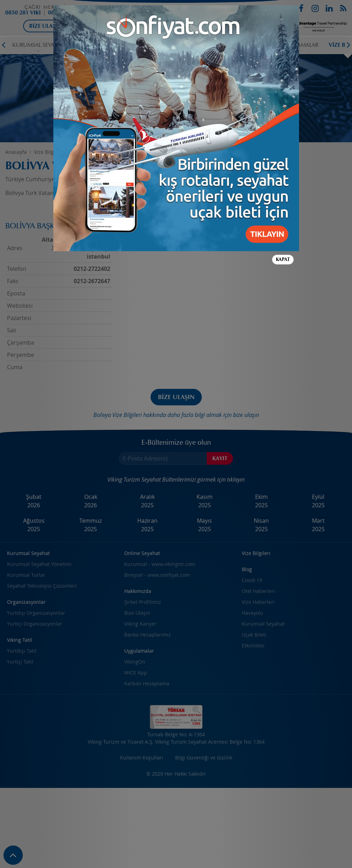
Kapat (283, 259)
